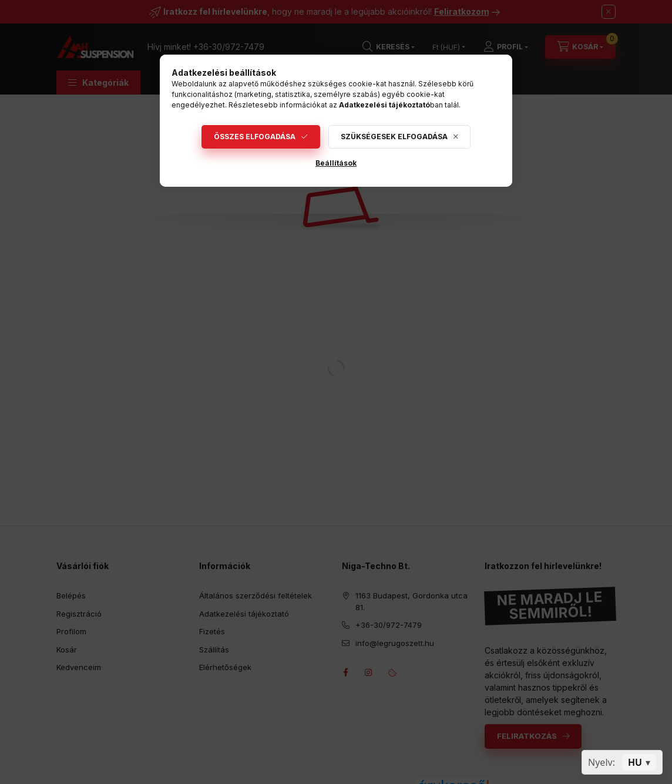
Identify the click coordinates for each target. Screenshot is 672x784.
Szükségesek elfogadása (394, 137)
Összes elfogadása (255, 137)
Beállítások (336, 163)
